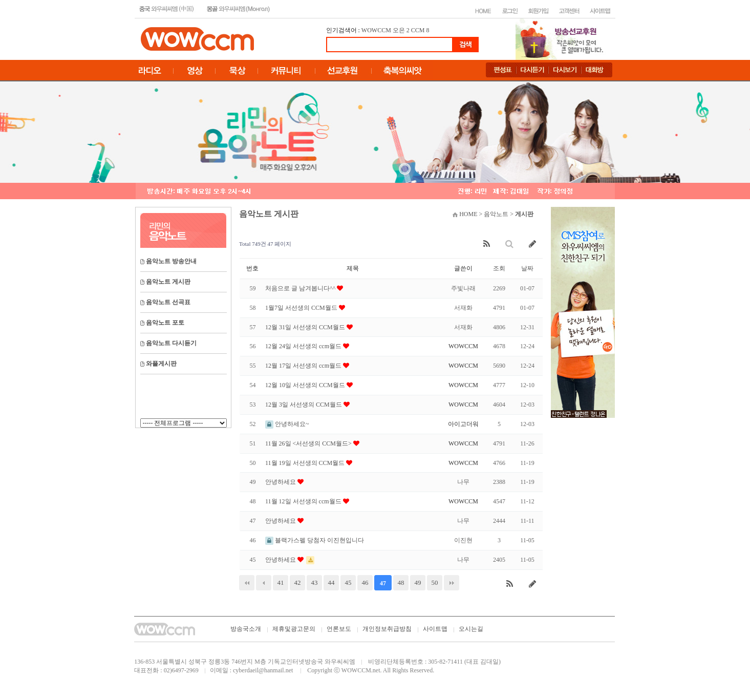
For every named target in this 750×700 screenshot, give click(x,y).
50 (435, 582)
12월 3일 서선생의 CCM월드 (304, 405)
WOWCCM (376, 30)
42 (298, 582)
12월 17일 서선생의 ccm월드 (304, 366)
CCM (418, 30)
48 (401, 582)
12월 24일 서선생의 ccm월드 (304, 346)
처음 (247, 583)
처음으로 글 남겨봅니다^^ (301, 288)
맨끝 (452, 583)
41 (281, 582)
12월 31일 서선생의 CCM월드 (306, 327)
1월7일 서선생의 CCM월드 (302, 308)
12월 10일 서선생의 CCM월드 (306, 385)
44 (331, 582)
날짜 (527, 268)
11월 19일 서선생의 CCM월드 (306, 463)
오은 (399, 30)
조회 (499, 268)
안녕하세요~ (287, 424)
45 (348, 582)
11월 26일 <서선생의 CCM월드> (309, 443)
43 (315, 582)
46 (365, 582)
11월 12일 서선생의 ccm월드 (304, 501)
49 (418, 582)
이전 (264, 583)
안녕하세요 (281, 482)
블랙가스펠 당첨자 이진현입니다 (315, 540)
